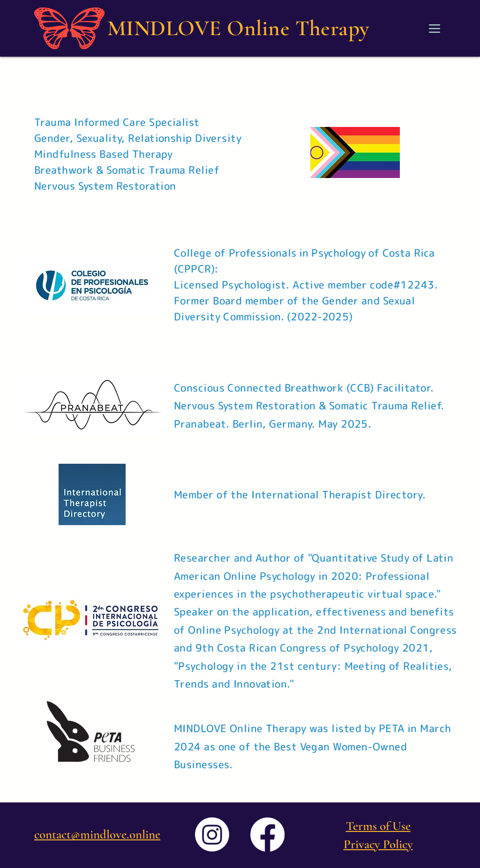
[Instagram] (212, 835)
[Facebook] (267, 835)
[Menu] (434, 28)
